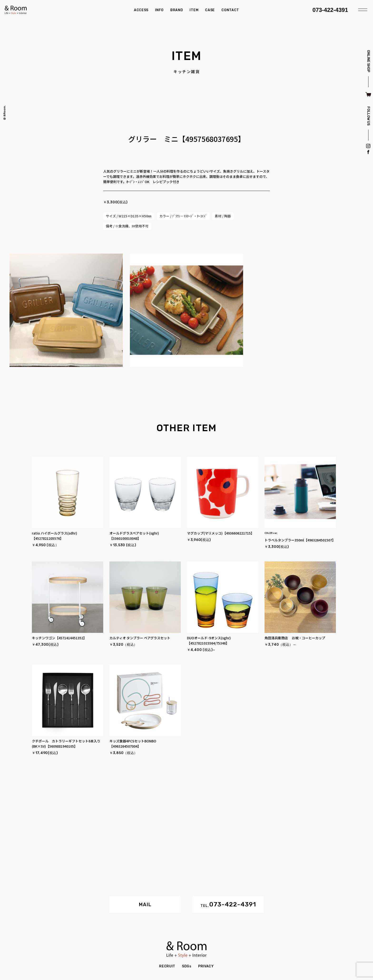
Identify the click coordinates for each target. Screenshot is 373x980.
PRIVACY (206, 966)
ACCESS (141, 10)
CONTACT (230, 10)
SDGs (187, 966)
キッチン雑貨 (187, 71)
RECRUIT (167, 966)
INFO (159, 10)
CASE (210, 10)
